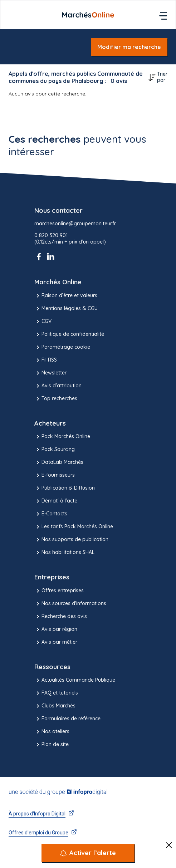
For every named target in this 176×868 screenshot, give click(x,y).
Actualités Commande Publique (75, 680)
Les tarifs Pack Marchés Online (74, 527)
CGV (43, 322)
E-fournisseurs (55, 475)
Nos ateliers (52, 732)
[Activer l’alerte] (88, 853)
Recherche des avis (61, 617)
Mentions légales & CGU (66, 309)
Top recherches (56, 399)
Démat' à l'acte (56, 501)
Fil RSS (46, 360)
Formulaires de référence (67, 719)
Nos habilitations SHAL (64, 553)
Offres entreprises (59, 591)
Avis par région (56, 629)
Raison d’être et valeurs (66, 296)
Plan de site (52, 745)
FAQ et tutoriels (56, 693)
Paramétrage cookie (62, 347)
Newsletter (50, 373)
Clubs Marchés (55, 706)
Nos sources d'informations (70, 604)
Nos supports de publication (71, 540)
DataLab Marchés (59, 462)
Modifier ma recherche (129, 47)
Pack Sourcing (55, 450)
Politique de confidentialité (69, 334)
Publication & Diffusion (65, 488)
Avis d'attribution (58, 386)
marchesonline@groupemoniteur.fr (75, 224)
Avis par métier (56, 642)
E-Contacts (51, 514)
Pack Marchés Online (62, 437)
